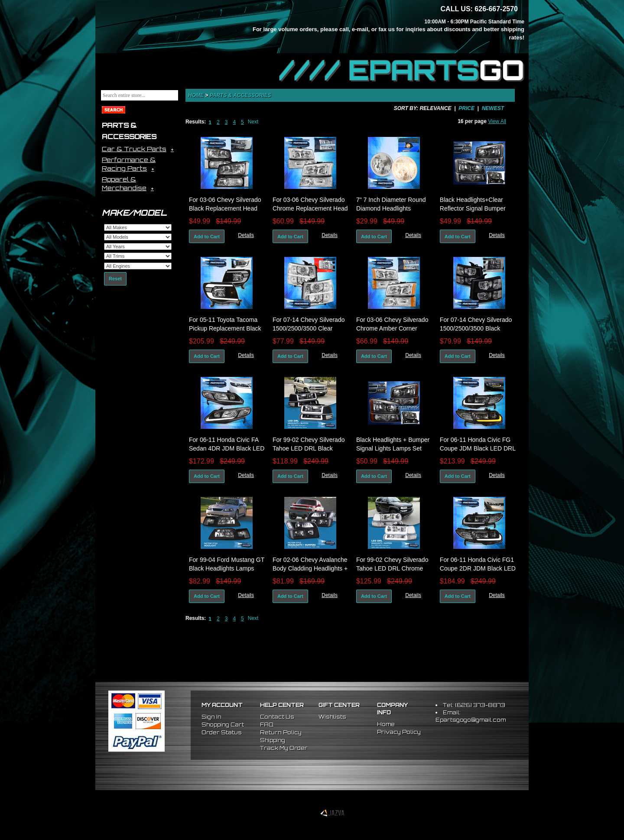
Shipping (273, 740)
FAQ (267, 725)
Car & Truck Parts (134, 149)
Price (466, 108)
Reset (115, 279)
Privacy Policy (399, 732)
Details (246, 235)
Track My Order (284, 748)
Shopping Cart (223, 725)
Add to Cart (207, 237)
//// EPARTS (402, 70)
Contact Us (277, 717)
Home (196, 95)
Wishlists (332, 717)
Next (253, 122)
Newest (493, 108)
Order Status (222, 732)
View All (497, 121)
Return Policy (281, 732)
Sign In (211, 717)
